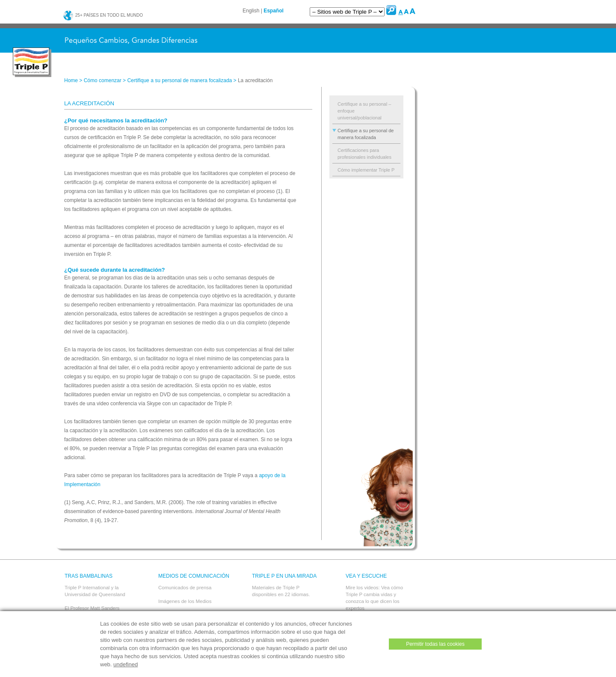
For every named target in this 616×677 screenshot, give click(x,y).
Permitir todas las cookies (435, 644)
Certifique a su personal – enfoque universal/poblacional (364, 111)
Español (274, 11)
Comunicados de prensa (185, 588)
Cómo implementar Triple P (366, 170)
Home (71, 80)
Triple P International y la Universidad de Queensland (95, 591)
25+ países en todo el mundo (103, 15)
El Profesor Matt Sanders (92, 608)
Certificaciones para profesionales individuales (364, 154)
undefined (126, 664)
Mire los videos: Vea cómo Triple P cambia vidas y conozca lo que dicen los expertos (374, 598)
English (251, 11)
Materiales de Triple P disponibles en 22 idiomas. (281, 591)
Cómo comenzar (103, 80)
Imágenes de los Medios (185, 601)
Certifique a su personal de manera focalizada (179, 80)
